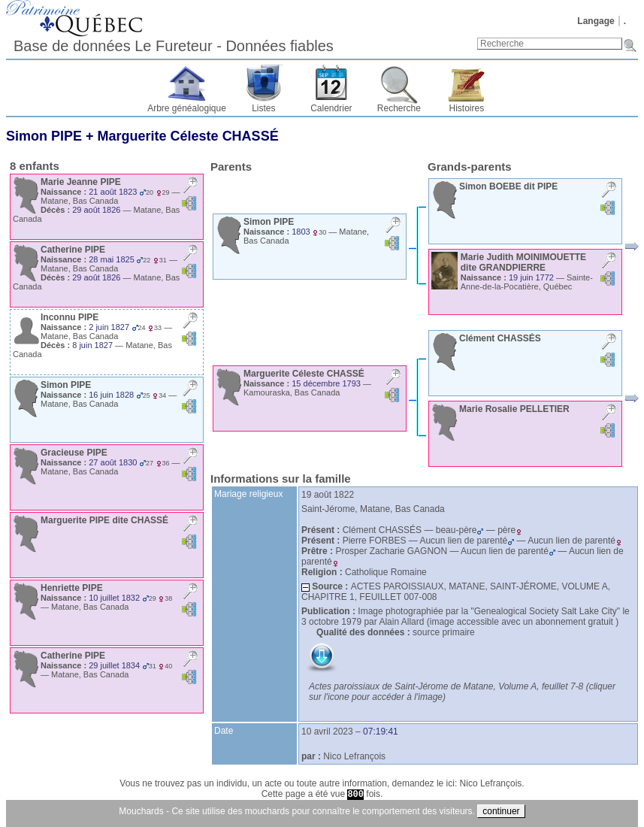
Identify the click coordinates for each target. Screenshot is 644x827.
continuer (501, 811)
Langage (596, 21)
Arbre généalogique (187, 108)
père (510, 530)
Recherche (399, 108)
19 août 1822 (328, 495)
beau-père (460, 530)
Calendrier (331, 108)
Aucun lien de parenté (467, 541)
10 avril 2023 (327, 732)
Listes (263, 108)
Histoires (467, 108)
